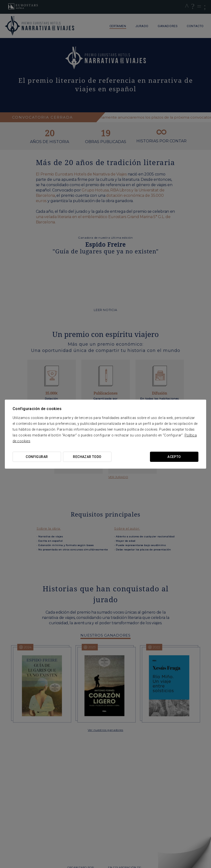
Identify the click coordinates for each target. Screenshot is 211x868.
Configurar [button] (37, 457)
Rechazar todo (87, 457)
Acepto (174, 457)
